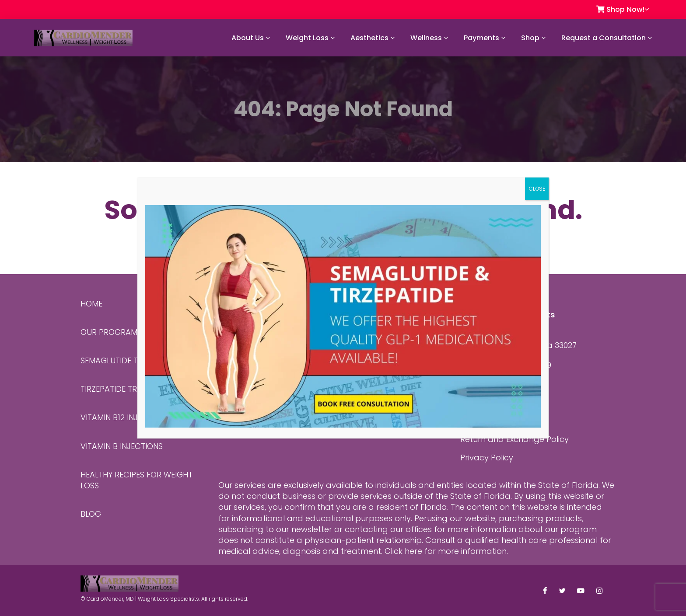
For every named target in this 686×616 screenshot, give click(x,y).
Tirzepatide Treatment (126, 389)
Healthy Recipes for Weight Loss (136, 480)
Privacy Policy (487, 458)
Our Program (109, 332)
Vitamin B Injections (122, 446)
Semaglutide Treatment (128, 360)
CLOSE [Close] (537, 189)
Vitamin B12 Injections (125, 417)
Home (91, 304)
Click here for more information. (446, 551)
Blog (91, 514)
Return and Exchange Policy (514, 439)
